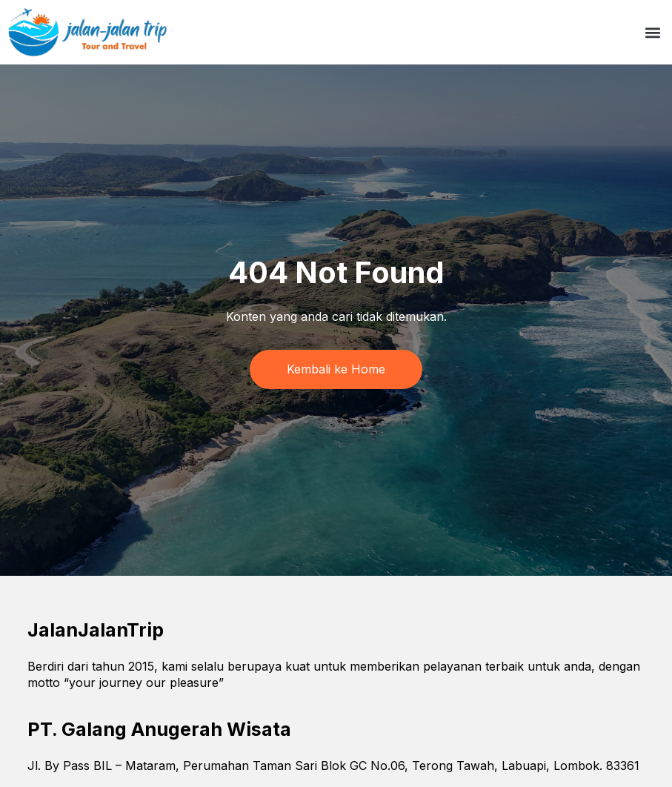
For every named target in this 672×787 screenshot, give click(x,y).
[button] (652, 32)
